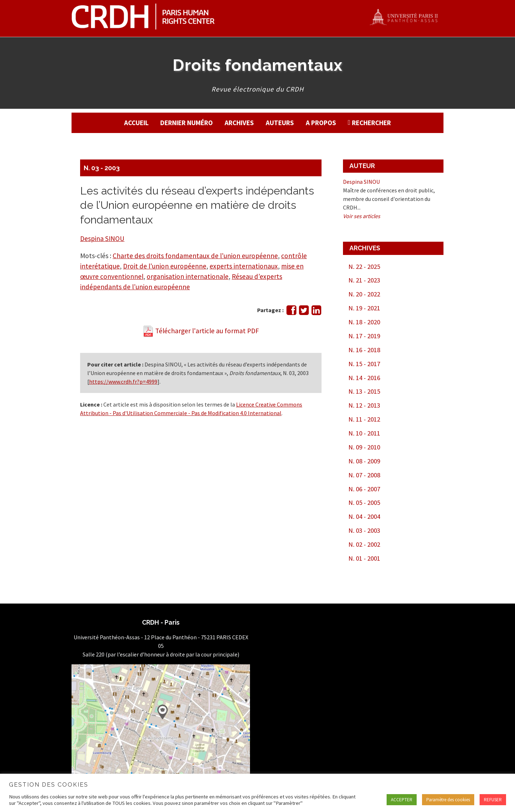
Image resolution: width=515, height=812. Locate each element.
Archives (239, 123)
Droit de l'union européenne (165, 266)
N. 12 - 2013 (364, 405)
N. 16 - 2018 (364, 350)
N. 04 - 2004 (364, 516)
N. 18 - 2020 (364, 322)
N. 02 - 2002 (364, 544)
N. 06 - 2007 (364, 489)
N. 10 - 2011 (364, 433)
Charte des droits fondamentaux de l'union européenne (195, 256)
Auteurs (280, 123)
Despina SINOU (102, 238)
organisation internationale (188, 276)
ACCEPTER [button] (402, 800)
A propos (321, 123)
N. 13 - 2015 (364, 391)
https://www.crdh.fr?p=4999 (123, 382)
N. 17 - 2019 (364, 336)
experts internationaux (244, 266)
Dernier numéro (187, 123)
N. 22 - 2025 (364, 267)
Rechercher (371, 123)
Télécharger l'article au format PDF (201, 331)
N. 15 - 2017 (364, 364)
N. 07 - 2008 (364, 475)
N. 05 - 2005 (364, 503)
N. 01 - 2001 (364, 558)
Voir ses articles (362, 216)
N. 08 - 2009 (364, 461)
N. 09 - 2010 (364, 447)
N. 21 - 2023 (364, 280)
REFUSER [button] (493, 800)
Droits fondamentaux (258, 65)
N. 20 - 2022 (364, 294)
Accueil (136, 123)
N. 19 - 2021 (364, 308)
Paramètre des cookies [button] (448, 800)
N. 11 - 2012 (364, 419)
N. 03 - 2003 (102, 168)
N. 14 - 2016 (364, 378)
